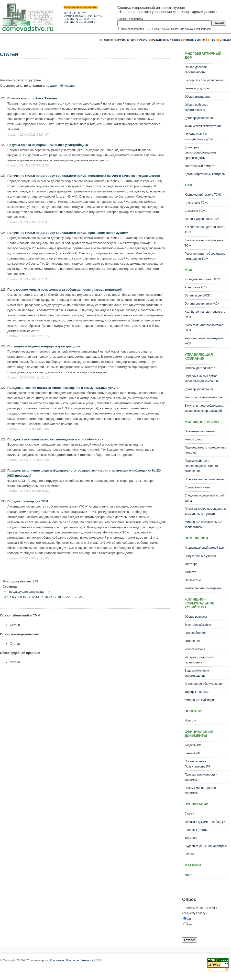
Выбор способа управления (204, 80)
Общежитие (193, 580)
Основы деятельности (200, 368)
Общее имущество (198, 97)
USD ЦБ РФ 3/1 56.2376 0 (80, 19)
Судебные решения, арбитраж (206, 846)
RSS (212, 40)
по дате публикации (60, 86)
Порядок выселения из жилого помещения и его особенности (55, 439)
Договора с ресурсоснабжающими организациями (200, 153)
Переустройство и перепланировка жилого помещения (201, 466)
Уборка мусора (195, 649)
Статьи (15, 625)
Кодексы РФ (193, 745)
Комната (190, 572)
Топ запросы (203, 29)
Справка (225, 40)
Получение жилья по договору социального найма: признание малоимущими (68, 233)
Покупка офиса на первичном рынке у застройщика (48, 145)
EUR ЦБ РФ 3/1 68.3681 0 (80, 22)
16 (50, 597)
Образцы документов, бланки (205, 822)
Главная (108, 40)
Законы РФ (192, 753)
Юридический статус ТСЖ (203, 195)
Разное (189, 854)
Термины (191, 838)
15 (46, 597)
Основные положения (200, 431)
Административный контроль (205, 174)
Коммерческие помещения (203, 588)
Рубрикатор (126, 40)
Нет (190, 924)
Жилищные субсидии (199, 700)
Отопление (192, 641)
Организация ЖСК (197, 295)
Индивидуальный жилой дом (204, 548)
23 (81, 597)
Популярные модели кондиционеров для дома (44, 346)
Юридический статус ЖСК (203, 279)
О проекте (57, 960)
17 (55, 597)
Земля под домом (197, 88)
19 (64, 597)
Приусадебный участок (200, 556)
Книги (188, 875)
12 (33, 597)
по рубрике (33, 80)
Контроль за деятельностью (204, 397)
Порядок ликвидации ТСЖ (28, 501)
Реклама (87, 960)
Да (189, 919)
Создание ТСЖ (195, 211)
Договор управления (199, 118)
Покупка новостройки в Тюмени (32, 98)
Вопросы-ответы (196, 830)
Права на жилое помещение (204, 479)
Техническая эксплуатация (203, 126)
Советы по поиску (182, 29)
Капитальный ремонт (199, 166)
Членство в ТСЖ (196, 203)
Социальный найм (197, 487)
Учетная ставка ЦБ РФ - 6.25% (83, 16)
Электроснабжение (198, 625)
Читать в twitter (195, 40)
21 (72, 597)
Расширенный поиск (166, 40)
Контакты (73, 960)
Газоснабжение (195, 633)
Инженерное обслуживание (203, 684)
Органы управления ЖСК (202, 304)
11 (29, 597)
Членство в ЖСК (196, 287)
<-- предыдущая (16, 592)
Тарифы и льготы (197, 692)
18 (59, 597)
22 (77, 597)
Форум (143, 40)
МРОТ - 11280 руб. (75, 13)
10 (24, 597)
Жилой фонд (193, 439)
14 (42, 597)
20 (68, 597)
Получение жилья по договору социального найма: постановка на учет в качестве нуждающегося (84, 176)
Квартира (191, 564)
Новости (190, 720)
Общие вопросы (196, 617)
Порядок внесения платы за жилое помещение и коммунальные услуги (63, 388)
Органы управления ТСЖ (202, 219)
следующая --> (39, 592)
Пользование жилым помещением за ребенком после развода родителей (65, 289)
